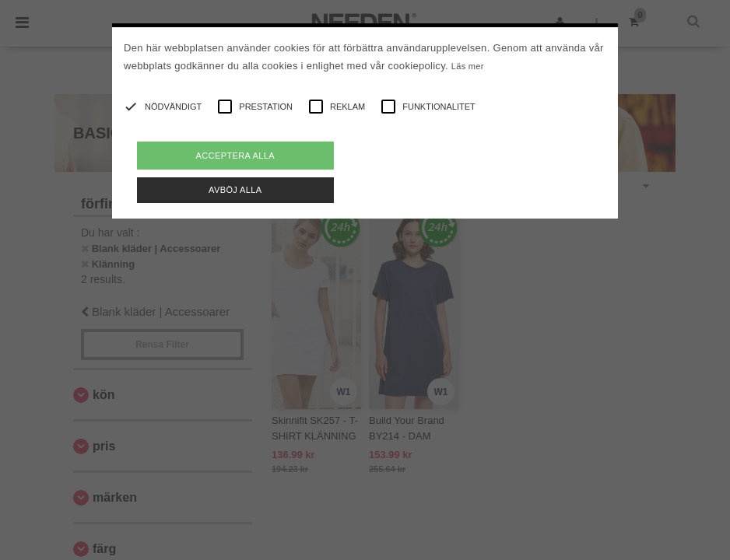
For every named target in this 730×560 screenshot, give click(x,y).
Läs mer (468, 66)
